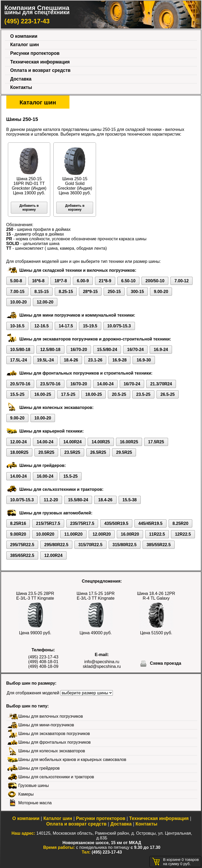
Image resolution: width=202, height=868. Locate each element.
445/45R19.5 (150, 523)
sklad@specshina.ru (102, 666)
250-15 (114, 292)
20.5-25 (119, 394)
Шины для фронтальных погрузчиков (55, 742)
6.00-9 (83, 281)
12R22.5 (183, 534)
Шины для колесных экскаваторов (52, 751)
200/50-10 (155, 281)
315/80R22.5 (125, 545)
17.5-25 (68, 394)
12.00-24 (19, 442)
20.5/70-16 (20, 384)
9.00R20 (18, 534)
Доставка (21, 79)
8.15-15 (42, 292)
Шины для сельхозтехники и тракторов (56, 777)
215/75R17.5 (48, 523)
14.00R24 (72, 442)
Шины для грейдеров (39, 768)
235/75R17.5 (82, 523)
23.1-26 (95, 360)
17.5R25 (156, 442)
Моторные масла (35, 803)
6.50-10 (128, 281)
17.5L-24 (19, 360)
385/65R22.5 (22, 555)
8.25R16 (18, 523)
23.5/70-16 (50, 384)
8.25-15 (66, 292)
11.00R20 (73, 534)
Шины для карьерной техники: (52, 431)
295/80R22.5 (56, 545)
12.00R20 (102, 534)
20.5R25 (46, 452)
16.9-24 (161, 350)
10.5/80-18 (20, 350)
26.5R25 (98, 452)
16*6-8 (38, 281)
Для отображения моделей (33, 693)
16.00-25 (43, 394)
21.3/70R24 (161, 384)
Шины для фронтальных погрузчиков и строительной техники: (86, 373)
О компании (24, 36)
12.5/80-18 (50, 350)
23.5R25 (72, 452)
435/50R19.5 (116, 523)
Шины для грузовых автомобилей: (56, 513)
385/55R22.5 (159, 545)
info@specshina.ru (102, 662)
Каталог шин (25, 45)
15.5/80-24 (107, 350)
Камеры (26, 794)
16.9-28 (119, 360)
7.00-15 (17, 292)
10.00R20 (45, 534)
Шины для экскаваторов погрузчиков (54, 734)
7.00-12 (181, 281)
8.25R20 (181, 523)
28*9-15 (90, 292)
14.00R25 (101, 442)
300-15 (137, 292)
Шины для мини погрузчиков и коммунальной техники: (77, 315)
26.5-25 (168, 394)
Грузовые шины (34, 786)
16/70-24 (135, 350)
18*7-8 (61, 281)
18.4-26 (71, 360)
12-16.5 (42, 326)
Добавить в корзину (29, 207)
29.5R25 (124, 452)
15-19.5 (90, 326)
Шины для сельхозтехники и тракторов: (62, 489)
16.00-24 (45, 476)
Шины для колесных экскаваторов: (57, 408)
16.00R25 (129, 442)
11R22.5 (157, 534)
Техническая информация (40, 62)
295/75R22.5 (22, 545)
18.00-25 (94, 394)
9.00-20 (161, 292)
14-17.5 (66, 326)
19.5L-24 (46, 360)
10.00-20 (19, 302)
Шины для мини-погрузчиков (46, 725)
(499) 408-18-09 (43, 666)
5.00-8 (16, 281)
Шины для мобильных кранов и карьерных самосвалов (72, 760)
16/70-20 (79, 350)
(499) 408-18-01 (43, 662)
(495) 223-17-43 (27, 21)
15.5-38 (130, 500)
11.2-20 (51, 500)
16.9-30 (144, 360)
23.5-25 (143, 394)
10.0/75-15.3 (119, 326)
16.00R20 (130, 534)
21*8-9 (105, 281)
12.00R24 (53, 555)
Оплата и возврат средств (40, 70)
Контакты (21, 87)
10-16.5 (17, 326)
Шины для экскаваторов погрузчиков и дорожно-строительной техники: (95, 339)
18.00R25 (19, 452)
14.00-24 (105, 384)
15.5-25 (17, 394)
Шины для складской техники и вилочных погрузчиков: (78, 270)
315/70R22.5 (90, 545)
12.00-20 (45, 302)
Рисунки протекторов (35, 53)
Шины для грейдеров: (43, 465)
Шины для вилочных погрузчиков (51, 716)
